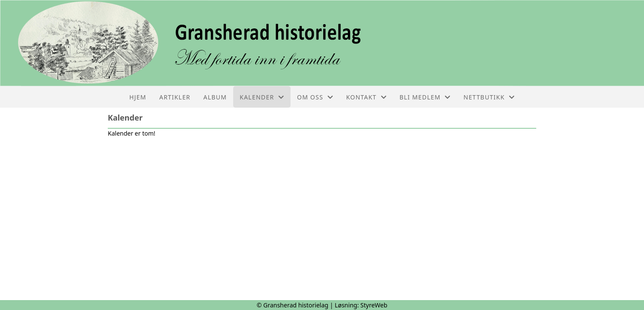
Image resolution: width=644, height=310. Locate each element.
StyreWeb (374, 305)
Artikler (175, 97)
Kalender (262, 97)
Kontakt (366, 97)
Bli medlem (425, 97)
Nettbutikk (489, 97)
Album (215, 97)
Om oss (315, 97)
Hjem (138, 97)
